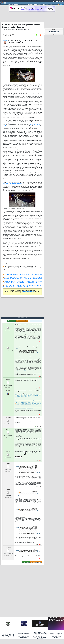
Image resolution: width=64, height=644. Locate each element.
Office (53, 3)
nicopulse (8, 325)
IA (22, 3)
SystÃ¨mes (61, 3)
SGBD (50, 3)
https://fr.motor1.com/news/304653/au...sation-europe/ (24, 371)
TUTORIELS (8, 5)
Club (48, 1)
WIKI (44, 5)
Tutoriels (11, 1)
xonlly (8, 463)
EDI (40, 3)
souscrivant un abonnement (28, 292)
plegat (8, 490)
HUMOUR (50, 5)
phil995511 (8, 418)
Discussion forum (54, 32)
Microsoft (28, 3)
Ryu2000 (8, 391)
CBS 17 (8, 261)
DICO (47, 5)
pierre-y (8, 379)
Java (32, 3)
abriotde (8, 429)
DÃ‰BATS (40, 5)
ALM (24, 3)
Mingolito (8, 452)
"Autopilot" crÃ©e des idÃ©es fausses (12, 184)
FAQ (16, 1)
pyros (8, 345)
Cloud (19, 3)
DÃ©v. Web (36, 3)
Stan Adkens (16, 32)
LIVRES (21, 5)
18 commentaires (24, 32)
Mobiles (57, 3)
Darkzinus (8, 547)
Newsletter (29, 1)
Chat (23, 1)
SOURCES (35, 5)
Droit (44, 1)
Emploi (35, 1)
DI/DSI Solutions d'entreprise (12, 3)
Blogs (20, 1)
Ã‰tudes (40, 1)
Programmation (45, 3)
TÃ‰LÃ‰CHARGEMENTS (28, 5)
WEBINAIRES (16, 5)
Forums (6, 1)
